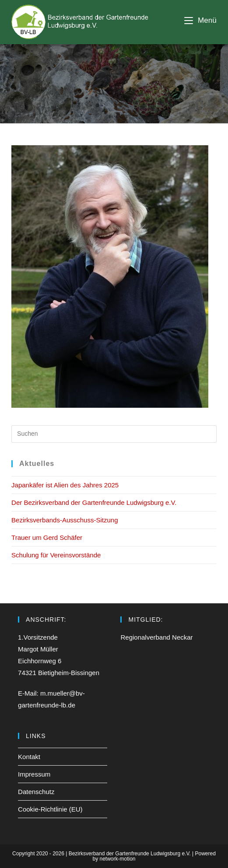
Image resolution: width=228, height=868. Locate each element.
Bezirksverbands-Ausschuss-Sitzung (65, 520)
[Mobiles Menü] (200, 20)
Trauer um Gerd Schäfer (47, 537)
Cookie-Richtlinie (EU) (50, 809)
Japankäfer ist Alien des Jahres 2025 (65, 485)
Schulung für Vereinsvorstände (56, 555)
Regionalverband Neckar (156, 637)
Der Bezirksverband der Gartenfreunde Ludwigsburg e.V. (94, 502)
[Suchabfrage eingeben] (114, 434)
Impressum (34, 774)
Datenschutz (36, 792)
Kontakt (29, 757)
